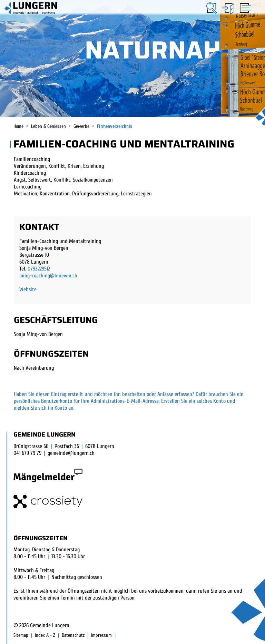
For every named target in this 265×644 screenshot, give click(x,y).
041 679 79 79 (27, 453)
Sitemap (21, 635)
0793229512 (39, 269)
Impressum (101, 635)
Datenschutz (73, 635)
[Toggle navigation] (244, 8)
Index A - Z (45, 635)
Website (28, 289)
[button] (212, 8)
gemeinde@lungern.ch (71, 453)
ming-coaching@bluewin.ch (48, 276)
